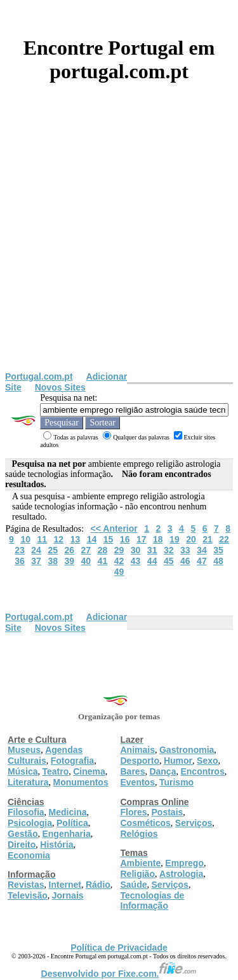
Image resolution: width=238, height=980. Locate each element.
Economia (29, 855)
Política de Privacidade (119, 948)
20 (191, 539)
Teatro (55, 771)
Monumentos (81, 782)
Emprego (184, 863)
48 (218, 561)
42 (119, 561)
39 (69, 561)
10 (25, 539)
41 (103, 561)
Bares (133, 771)
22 (224, 539)
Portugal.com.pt (39, 376)
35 (218, 550)
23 (20, 550)
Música (23, 771)
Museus (24, 750)
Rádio (98, 885)
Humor (178, 761)
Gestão (23, 834)
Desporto (140, 761)
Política (72, 823)
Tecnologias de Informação (153, 901)
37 (36, 561)
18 (158, 539)
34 (202, 550)
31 (152, 550)
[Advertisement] (119, 246)
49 (119, 572)
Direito (22, 845)
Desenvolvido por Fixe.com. (119, 974)
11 (42, 539)
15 (109, 539)
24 (36, 550)
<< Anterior (114, 528)
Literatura (28, 782)
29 (119, 550)
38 (53, 561)
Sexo (207, 761)
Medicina (68, 812)
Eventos (138, 782)
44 (152, 561)
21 (208, 539)
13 (76, 539)
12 (59, 539)
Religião (138, 874)
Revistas (26, 885)
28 (103, 550)
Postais (168, 812)
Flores (134, 812)
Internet (65, 885)
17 (142, 539)
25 (53, 550)
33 (185, 550)
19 (175, 539)
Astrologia (181, 874)
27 (86, 550)
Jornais (68, 895)
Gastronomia (187, 750)
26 (69, 550)
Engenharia (66, 834)
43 (136, 561)
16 (125, 539)
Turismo (176, 782)
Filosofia (26, 812)
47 (202, 561)
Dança (162, 771)
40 (86, 561)
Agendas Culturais (45, 755)
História (56, 845)
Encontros (202, 771)
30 (136, 550)
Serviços (194, 823)
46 (185, 561)
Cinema (89, 771)
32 (169, 550)
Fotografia (72, 761)
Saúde (134, 885)
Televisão (28, 895)
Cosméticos (146, 823)
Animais (138, 750)
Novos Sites (60, 387)
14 (92, 539)
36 (20, 561)
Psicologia (30, 823)
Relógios (139, 834)
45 (169, 561)
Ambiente (141, 863)
